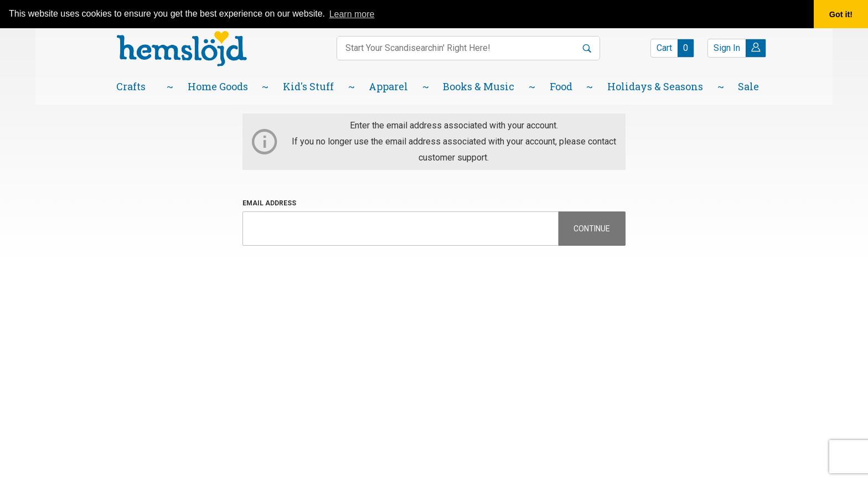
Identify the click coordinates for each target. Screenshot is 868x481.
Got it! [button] (841, 14)
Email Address (269, 203)
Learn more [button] (352, 14)
